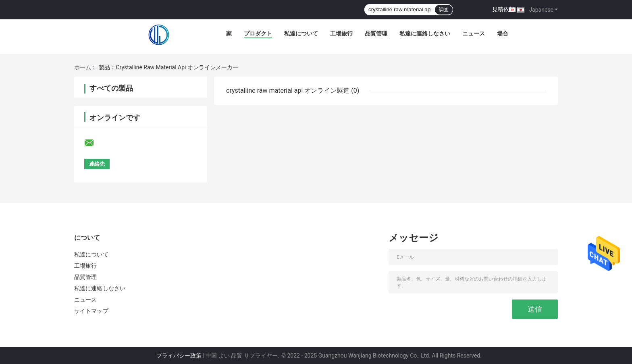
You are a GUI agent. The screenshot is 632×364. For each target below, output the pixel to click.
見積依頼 (503, 9)
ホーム (83, 67)
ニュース (474, 33)
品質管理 (376, 33)
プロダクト (258, 33)
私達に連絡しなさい (425, 33)
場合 (503, 33)
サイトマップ (91, 311)
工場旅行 (341, 33)
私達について (301, 33)
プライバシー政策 (179, 356)
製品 (104, 67)
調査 (444, 10)
